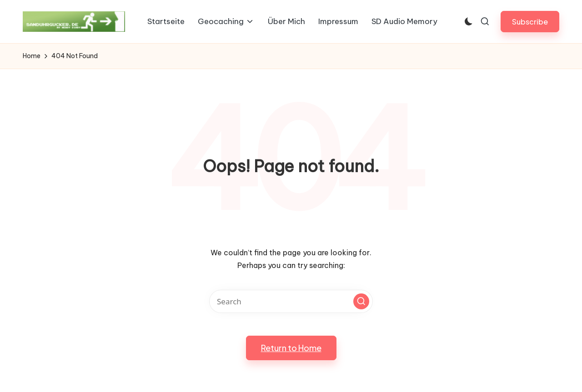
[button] (530, 22)
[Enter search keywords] (291, 301)
